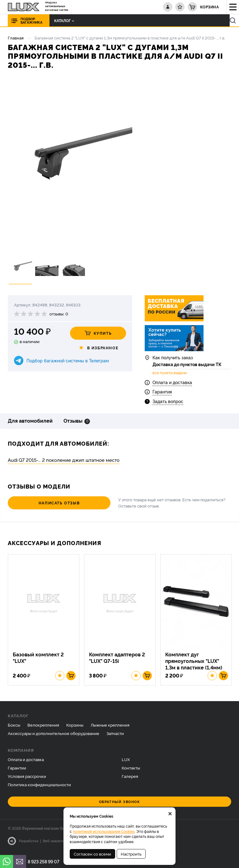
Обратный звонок (120, 806)
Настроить (131, 854)
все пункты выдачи (170, 374)
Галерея (130, 781)
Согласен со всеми (92, 854)
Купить (98, 333)
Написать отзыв (42, 505)
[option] (70, 165)
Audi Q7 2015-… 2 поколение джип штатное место (64, 462)
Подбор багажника (31, 21)
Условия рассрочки (27, 781)
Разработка (29, 845)
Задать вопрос (168, 403)
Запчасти (115, 737)
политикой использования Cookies (104, 831)
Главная (16, 38)
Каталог (60, 20)
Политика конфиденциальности (39, 789)
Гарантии (17, 772)
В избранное (98, 348)
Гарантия (162, 394)
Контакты (131, 772)
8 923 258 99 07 (44, 861)
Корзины (75, 729)
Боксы (14, 729)
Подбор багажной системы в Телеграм (68, 360)
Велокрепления (43, 729)
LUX (126, 764)
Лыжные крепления (110, 729)
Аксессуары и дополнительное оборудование (54, 737)
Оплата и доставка (172, 384)
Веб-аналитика (56, 845)
